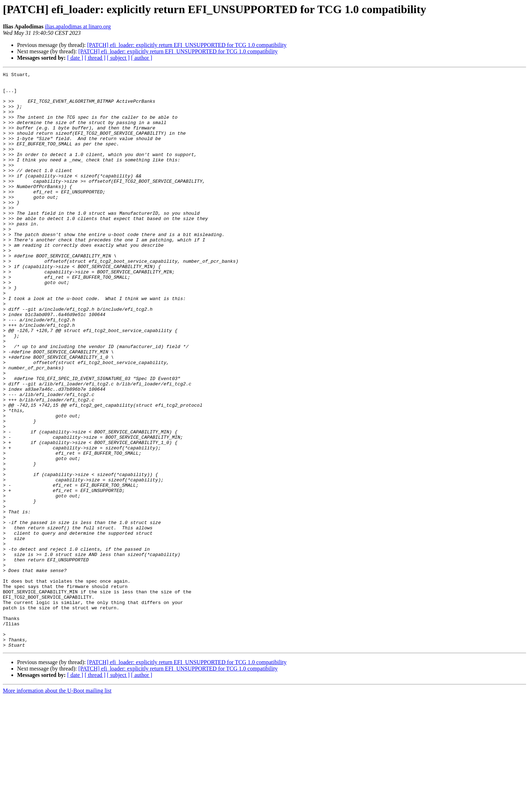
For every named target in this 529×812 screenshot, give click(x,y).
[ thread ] (95, 58)
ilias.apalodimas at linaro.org (78, 26)
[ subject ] (118, 58)
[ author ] (142, 58)
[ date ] (75, 58)
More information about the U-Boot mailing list (57, 806)
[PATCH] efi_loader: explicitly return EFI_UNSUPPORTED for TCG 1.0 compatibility (187, 45)
